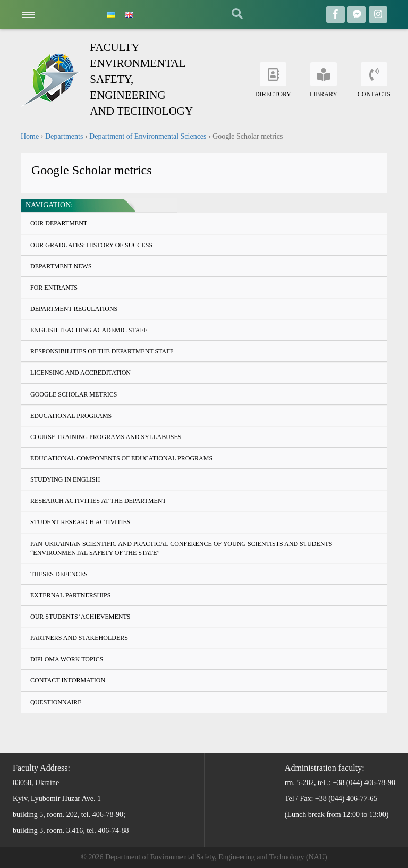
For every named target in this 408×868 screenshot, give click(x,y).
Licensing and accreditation (80, 373)
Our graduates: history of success (91, 245)
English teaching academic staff (89, 330)
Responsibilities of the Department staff (102, 351)
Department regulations (74, 309)
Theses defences (59, 574)
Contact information (68, 680)
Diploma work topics (67, 659)
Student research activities (80, 522)
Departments (64, 136)
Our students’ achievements (80, 617)
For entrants (54, 288)
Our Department (59, 223)
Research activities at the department (98, 501)
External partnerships (70, 595)
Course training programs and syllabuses (106, 437)
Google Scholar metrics (74, 394)
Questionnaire (56, 702)
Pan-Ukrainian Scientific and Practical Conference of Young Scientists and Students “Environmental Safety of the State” (181, 548)
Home (30, 136)
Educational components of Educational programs (121, 458)
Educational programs (71, 416)
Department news (61, 266)
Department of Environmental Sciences (148, 136)
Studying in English (65, 479)
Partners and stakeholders (79, 638)
